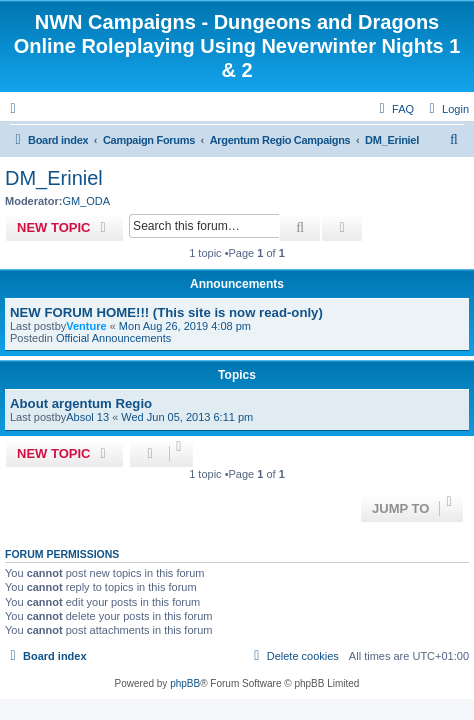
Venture (86, 326)
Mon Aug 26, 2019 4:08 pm (185, 326)
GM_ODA (86, 201)
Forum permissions (62, 554)
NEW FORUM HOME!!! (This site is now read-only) (166, 312)
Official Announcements (113, 338)
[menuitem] (446, 109)
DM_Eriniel (54, 178)
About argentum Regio (81, 403)
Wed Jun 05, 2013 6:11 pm (187, 417)
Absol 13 (87, 417)
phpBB (185, 683)
